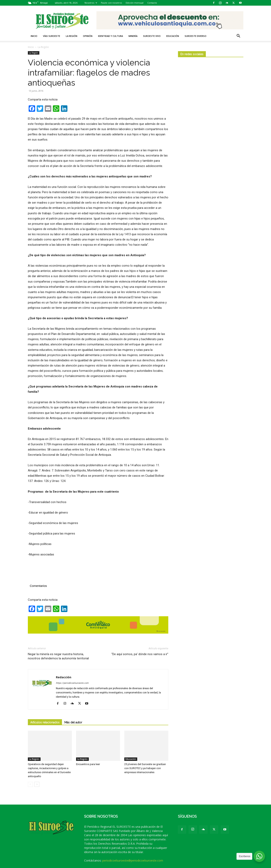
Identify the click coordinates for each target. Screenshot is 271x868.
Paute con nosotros (111, 3)
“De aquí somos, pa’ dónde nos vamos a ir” (140, 654)
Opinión (88, 36)
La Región (72, 36)
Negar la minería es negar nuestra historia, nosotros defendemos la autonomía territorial (58, 656)
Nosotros (91, 3)
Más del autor (73, 722)
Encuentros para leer (88, 764)
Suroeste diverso (196, 36)
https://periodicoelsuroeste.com (72, 683)
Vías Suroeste (52, 36)
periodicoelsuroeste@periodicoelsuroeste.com (133, 860)
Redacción (64, 677)
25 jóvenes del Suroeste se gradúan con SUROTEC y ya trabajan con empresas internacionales (145, 768)
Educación (173, 36)
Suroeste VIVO (152, 36)
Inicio (34, 36)
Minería (133, 36)
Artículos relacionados (45, 722)
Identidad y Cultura (110, 36)
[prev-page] (30, 784)
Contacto (152, 3)
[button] (239, 36)
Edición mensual (135, 3)
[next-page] (37, 784)
